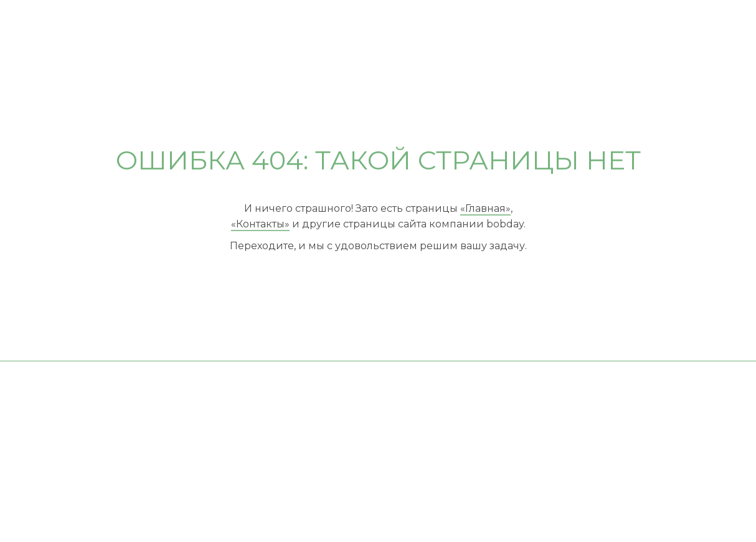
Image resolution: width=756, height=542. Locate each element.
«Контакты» (260, 224)
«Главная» (485, 208)
